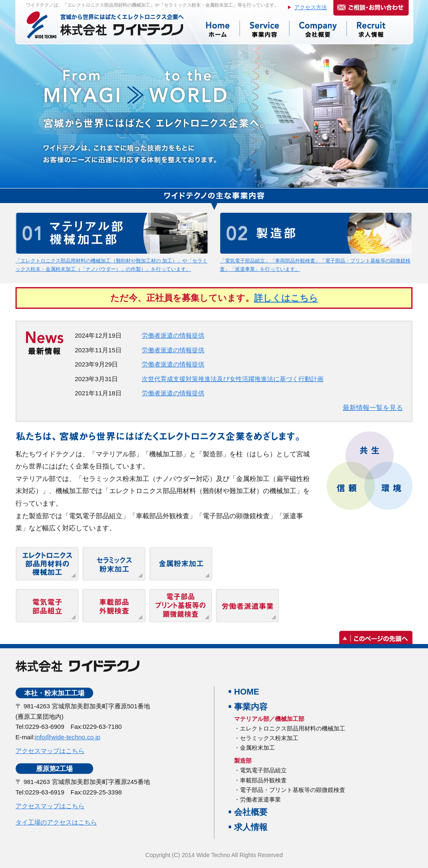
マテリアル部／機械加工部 (269, 719)
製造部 (243, 761)
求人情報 (251, 827)
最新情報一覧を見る (373, 408)
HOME (247, 692)
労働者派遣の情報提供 (173, 335)
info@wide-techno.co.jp (68, 737)
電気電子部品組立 (263, 770)
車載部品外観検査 (263, 780)
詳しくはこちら (286, 298)
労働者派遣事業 (260, 799)
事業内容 (251, 707)
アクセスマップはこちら (50, 751)
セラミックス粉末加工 (269, 738)
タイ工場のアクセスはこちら (56, 822)
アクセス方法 (311, 7)
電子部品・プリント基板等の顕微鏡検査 (293, 790)
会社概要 (251, 812)
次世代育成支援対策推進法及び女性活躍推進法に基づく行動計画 (233, 379)
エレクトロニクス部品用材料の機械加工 (293, 728)
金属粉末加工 (257, 748)
